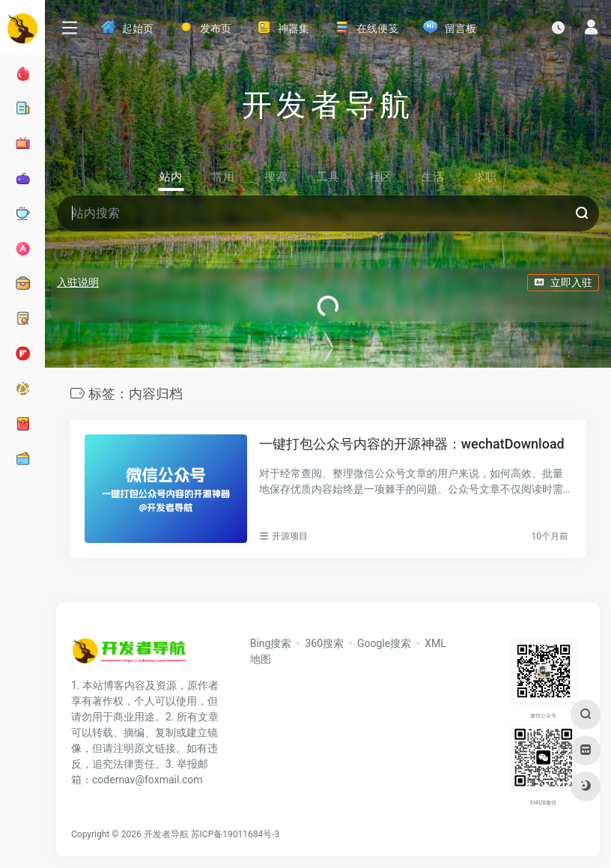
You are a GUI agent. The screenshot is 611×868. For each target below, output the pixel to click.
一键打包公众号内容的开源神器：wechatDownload (412, 444)
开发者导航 (166, 834)
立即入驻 (563, 282)
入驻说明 (78, 282)
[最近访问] (558, 27)
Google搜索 (384, 643)
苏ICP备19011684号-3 (235, 834)
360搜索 (324, 643)
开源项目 (290, 536)
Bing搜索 (271, 643)
